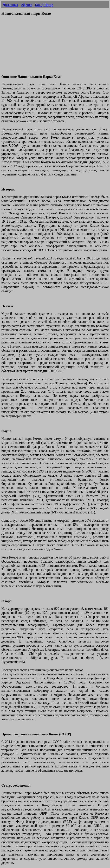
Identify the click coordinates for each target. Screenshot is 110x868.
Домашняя (10, 5)
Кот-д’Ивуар (44, 5)
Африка (27, 5)
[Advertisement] (55, 47)
